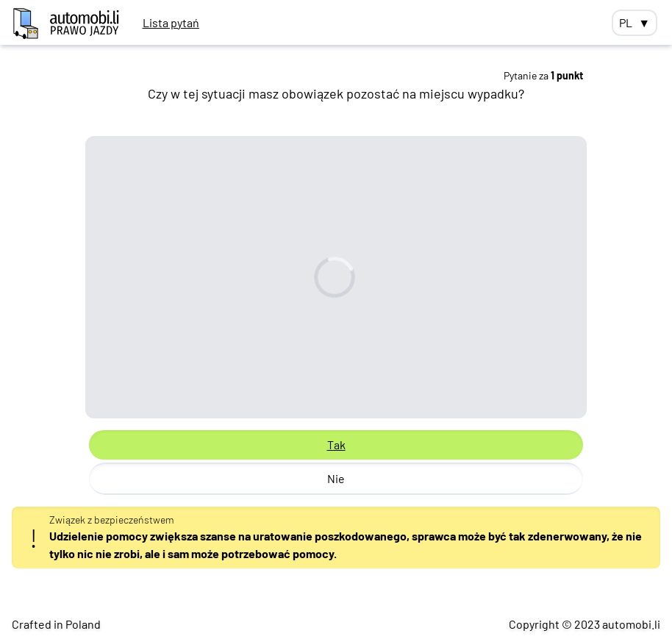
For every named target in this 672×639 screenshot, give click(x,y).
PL (635, 23)
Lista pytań (171, 22)
